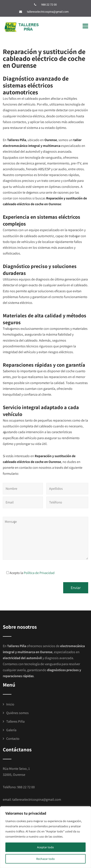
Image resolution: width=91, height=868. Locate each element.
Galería (11, 730)
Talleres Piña (15, 721)
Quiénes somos (17, 713)
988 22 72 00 (49, 5)
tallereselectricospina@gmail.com (48, 12)
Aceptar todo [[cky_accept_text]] (45, 847)
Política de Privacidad (39, 573)
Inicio (10, 704)
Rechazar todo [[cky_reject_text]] (45, 859)
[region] (45, 837)
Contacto (13, 739)
